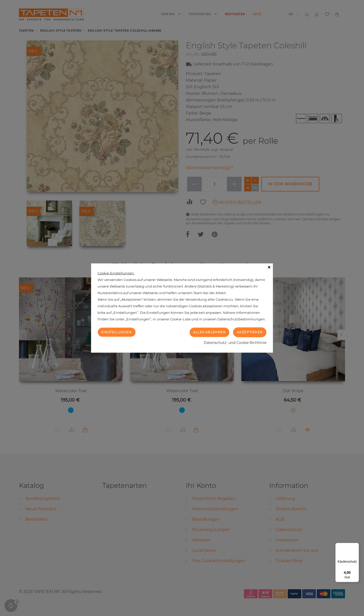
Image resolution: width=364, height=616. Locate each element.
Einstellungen (117, 332)
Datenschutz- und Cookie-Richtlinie (235, 342)
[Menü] (356, 546)
